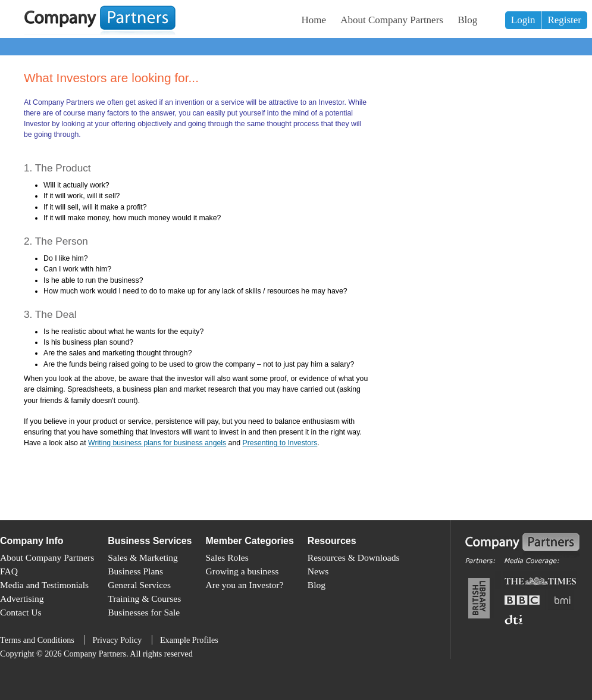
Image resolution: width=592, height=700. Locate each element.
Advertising (22, 599)
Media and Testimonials (44, 585)
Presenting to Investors (280, 443)
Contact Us (21, 612)
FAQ (9, 571)
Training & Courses (144, 599)
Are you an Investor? (245, 585)
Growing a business (242, 571)
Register (564, 20)
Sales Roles (227, 557)
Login (523, 20)
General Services (139, 585)
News (318, 571)
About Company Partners (392, 20)
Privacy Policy (117, 640)
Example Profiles (189, 640)
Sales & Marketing (143, 557)
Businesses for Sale (144, 612)
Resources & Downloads (354, 557)
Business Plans (135, 571)
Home (314, 20)
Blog (467, 20)
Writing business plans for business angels (157, 443)
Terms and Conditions (37, 640)
